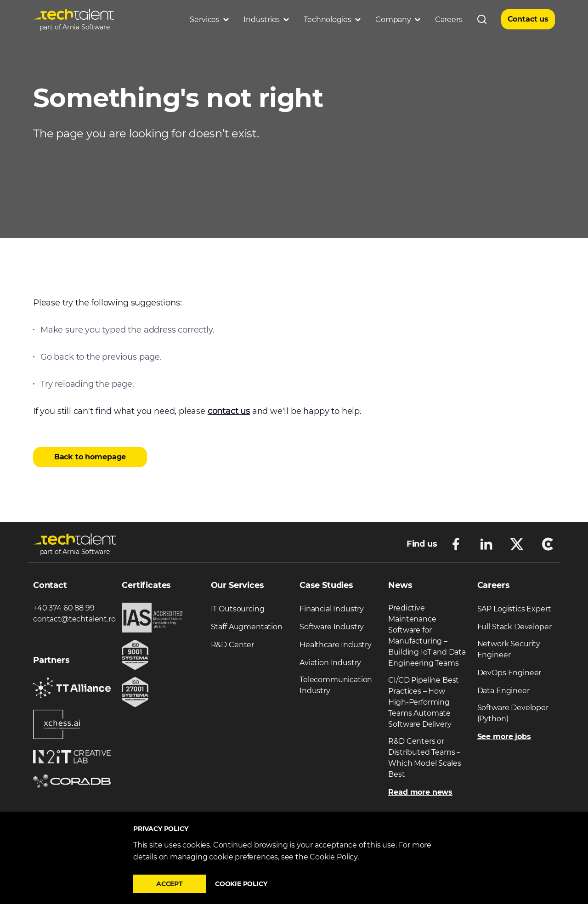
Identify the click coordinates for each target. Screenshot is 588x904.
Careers (449, 20)
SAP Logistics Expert (514, 609)
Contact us (528, 19)
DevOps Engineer (509, 673)
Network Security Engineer (509, 649)
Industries (266, 20)
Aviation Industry (330, 663)
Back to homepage (90, 457)
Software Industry (332, 627)
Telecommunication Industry (336, 685)
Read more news (420, 792)
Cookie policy (241, 884)
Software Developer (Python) (513, 713)
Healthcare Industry (336, 645)
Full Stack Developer (514, 627)
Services (209, 20)
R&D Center (232, 645)
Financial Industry (332, 609)
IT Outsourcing (238, 609)
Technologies (332, 20)
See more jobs (504, 737)
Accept (170, 884)
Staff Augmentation (247, 627)
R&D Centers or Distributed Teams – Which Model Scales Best (424, 758)
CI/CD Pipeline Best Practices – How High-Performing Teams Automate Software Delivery (424, 702)
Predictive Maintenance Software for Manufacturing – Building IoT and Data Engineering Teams (427, 636)
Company (398, 20)
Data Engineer (503, 691)
